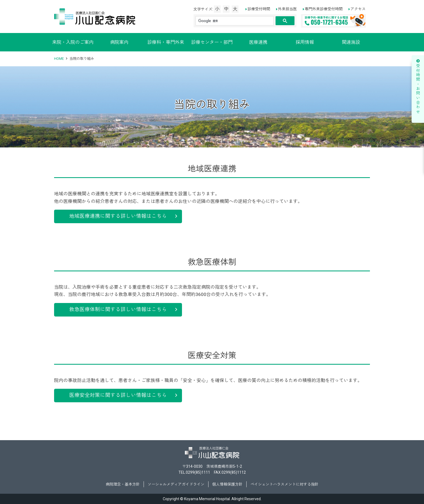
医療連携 (258, 42)
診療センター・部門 (212, 42)
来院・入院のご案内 (73, 42)
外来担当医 (287, 9)
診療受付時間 (259, 9)
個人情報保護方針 (227, 484)
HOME (59, 59)
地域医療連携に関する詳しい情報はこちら (118, 216)
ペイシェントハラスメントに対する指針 (284, 484)
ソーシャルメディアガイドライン (176, 484)
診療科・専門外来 (166, 42)
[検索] (234, 21)
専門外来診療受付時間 (324, 9)
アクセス (358, 9)
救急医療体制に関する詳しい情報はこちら (118, 309)
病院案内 (119, 42)
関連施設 (351, 42)
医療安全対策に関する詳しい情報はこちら (118, 395)
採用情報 (305, 42)
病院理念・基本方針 (123, 484)
